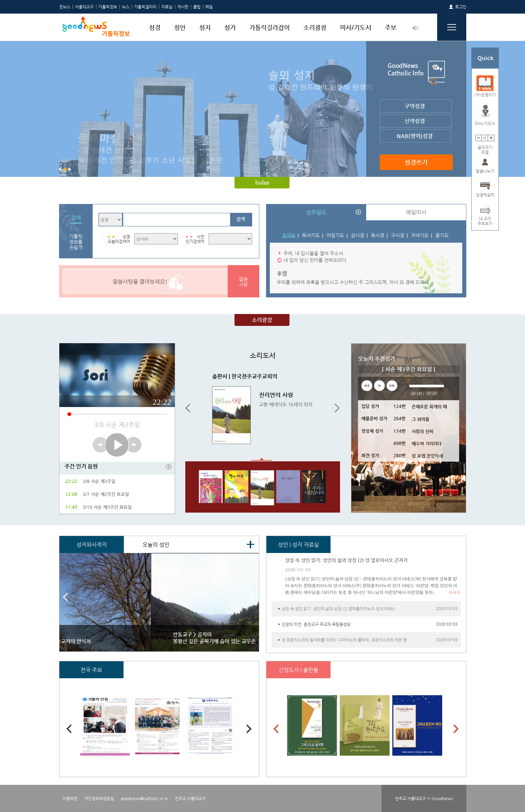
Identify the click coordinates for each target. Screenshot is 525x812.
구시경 (398, 235)
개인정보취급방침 (99, 798)
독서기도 (311, 235)
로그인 (461, 7)
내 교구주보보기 (485, 219)
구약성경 (415, 106)
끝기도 (442, 235)
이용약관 (70, 798)
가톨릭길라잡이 (270, 27)
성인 (180, 27)
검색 (241, 219)
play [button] (379, 386)
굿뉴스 (65, 7)
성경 (155, 27)
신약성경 (415, 121)
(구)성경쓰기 (485, 95)
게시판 (183, 7)
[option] (263, 109)
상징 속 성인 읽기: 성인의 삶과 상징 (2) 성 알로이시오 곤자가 (346, 560)
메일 (209, 7)
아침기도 (335, 235)
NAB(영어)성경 (415, 136)
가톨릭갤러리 (145, 7)
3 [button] (69, 169)
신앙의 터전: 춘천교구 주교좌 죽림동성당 (316, 624)
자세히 (455, 592)
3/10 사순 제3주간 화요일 (107, 507)
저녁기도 (420, 235)
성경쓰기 (416, 162)
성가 (230, 27)
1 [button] (60, 169)
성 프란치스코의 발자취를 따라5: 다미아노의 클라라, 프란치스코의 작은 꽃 (344, 640)
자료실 (167, 7)
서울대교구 (84, 7)
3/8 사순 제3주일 (99, 481)
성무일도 (316, 212)
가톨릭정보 (108, 7)
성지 (205, 27)
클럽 (197, 7)
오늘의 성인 (156, 545)
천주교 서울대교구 (190, 798)
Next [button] (337, 408)
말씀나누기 (485, 171)
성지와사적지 (92, 545)
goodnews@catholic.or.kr (144, 798)
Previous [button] (188, 408)
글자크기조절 (485, 147)
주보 (391, 27)
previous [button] (367, 386)
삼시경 (358, 235)
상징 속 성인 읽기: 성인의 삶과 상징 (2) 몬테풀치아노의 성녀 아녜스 (339, 609)
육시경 (378, 235)
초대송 (289, 235)
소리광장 (315, 27)
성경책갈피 (485, 195)
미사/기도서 (356, 27)
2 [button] (65, 169)
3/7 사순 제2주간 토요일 (106, 494)
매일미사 (416, 212)
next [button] (392, 386)
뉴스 (126, 7)
